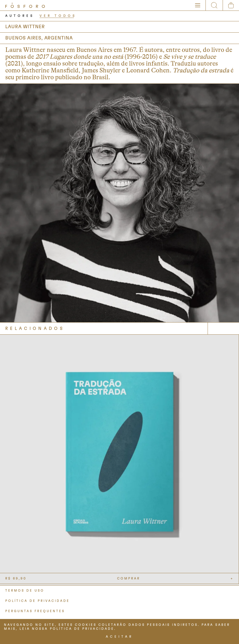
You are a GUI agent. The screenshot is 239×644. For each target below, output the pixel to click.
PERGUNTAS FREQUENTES (35, 611)
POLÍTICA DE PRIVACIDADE (37, 601)
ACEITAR (119, 637)
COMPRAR (129, 578)
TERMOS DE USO (25, 591)
